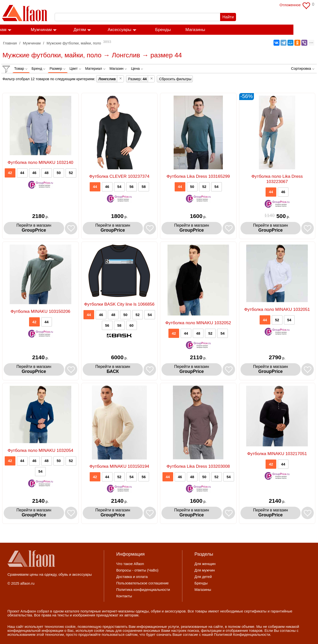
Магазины (220, 30)
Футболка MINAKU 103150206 (40, 311)
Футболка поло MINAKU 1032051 (277, 309)
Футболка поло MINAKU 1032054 (40, 450)
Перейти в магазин (34, 228)
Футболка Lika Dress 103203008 (198, 466)
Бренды (188, 30)
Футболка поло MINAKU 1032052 (198, 323)
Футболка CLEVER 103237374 (119, 176)
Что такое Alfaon (130, 564)
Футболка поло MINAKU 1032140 (40, 162)
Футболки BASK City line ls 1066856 (119, 304)
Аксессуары (144, 30)
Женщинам (20, 30)
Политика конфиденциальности (143, 590)
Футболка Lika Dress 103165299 (198, 176)
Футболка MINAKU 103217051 (277, 454)
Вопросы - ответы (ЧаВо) (137, 570)
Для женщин (205, 564)
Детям (104, 30)
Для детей (203, 577)
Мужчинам (66, 30)
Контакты (124, 596)
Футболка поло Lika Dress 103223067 (277, 179)
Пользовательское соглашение (142, 583)
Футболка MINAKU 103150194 (119, 466)
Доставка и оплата (132, 577)
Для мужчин (205, 570)
